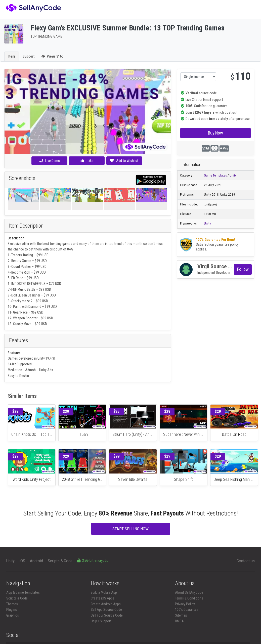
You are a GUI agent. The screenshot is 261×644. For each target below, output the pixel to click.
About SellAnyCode (189, 592)
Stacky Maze (22, 324)
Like (87, 161)
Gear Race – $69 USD (28, 312)
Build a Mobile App (104, 592)
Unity (233, 175)
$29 (15, 412)
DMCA (179, 621)
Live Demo (49, 161)
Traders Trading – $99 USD (30, 255)
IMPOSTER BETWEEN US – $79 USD (36, 284)
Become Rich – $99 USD (29, 272)
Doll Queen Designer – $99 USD (34, 295)
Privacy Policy (185, 604)
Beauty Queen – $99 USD (29, 261)
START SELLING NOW (130, 529)
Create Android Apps (106, 604)
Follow (243, 269)
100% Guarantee (187, 610)
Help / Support (101, 621)
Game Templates (215, 175)
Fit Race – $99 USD (25, 278)
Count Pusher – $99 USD (29, 267)
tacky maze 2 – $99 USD (31, 301)
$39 (66, 412)
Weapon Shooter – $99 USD (33, 318)
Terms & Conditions (189, 598)
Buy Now (215, 133)
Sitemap (181, 615)
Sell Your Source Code (107, 615)
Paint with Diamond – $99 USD (35, 307)
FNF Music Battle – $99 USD (31, 289)
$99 (116, 456)
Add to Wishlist (124, 161)
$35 (116, 412)
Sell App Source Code (106, 610)
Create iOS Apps (103, 598)
